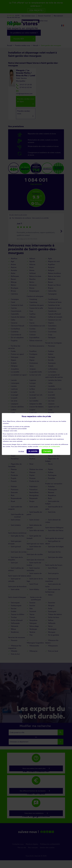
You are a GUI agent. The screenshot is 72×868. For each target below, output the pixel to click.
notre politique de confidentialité (49, 446)
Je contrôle (33, 451)
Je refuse (21, 451)
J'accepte (47, 451)
